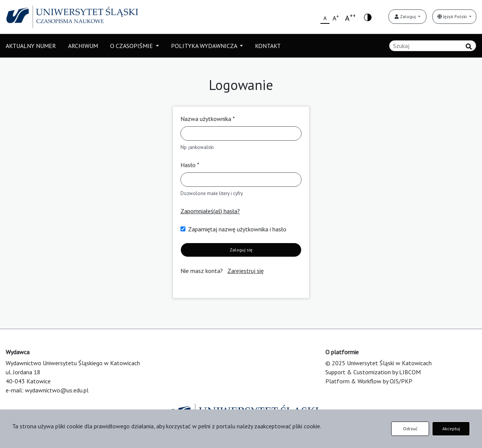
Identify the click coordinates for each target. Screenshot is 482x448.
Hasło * (190, 165)
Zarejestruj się (246, 271)
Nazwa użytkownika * (208, 119)
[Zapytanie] (433, 46)
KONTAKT (268, 46)
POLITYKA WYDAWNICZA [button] (205, 46)
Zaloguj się (241, 250)
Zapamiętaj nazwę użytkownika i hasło (237, 229)
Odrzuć (410, 429)
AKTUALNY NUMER (31, 46)
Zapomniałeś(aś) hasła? (210, 211)
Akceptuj (451, 429)
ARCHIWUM (83, 46)
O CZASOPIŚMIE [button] (132, 46)
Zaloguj (406, 16)
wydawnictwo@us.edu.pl (57, 390)
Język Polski (453, 16)
